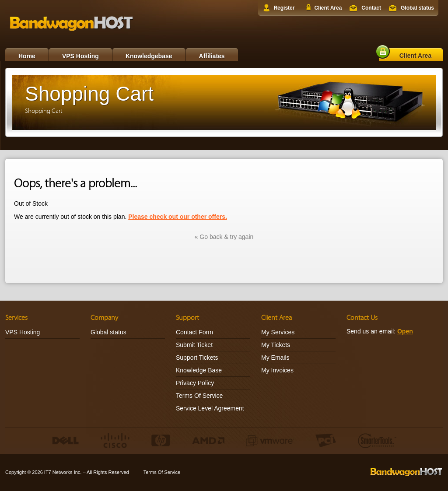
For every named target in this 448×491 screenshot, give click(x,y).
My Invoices (277, 370)
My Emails (275, 358)
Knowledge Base (199, 370)
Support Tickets (197, 358)
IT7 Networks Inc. (63, 472)
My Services (278, 332)
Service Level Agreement (210, 408)
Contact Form (194, 332)
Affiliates (212, 56)
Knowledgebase (149, 56)
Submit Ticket (194, 345)
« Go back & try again (224, 237)
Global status (417, 8)
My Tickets (276, 345)
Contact (371, 8)
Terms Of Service (199, 396)
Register (284, 8)
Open (405, 331)
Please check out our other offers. (178, 217)
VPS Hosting (80, 56)
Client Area (328, 8)
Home (27, 56)
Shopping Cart (44, 111)
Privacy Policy (195, 383)
